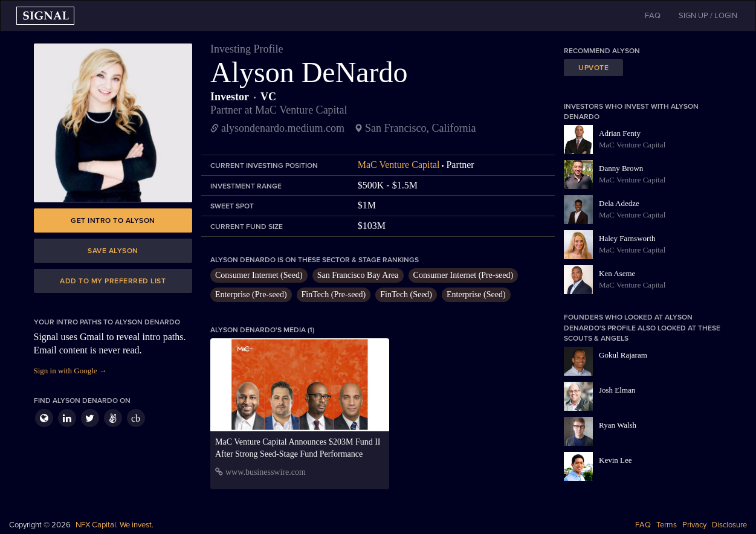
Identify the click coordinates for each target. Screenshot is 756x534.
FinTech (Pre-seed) (334, 294)
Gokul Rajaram (623, 355)
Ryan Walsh (618, 425)
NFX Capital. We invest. (115, 525)
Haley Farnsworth (627, 238)
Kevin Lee (615, 460)
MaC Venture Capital (399, 165)
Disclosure (729, 525)
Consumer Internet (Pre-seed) (464, 275)
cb (136, 418)
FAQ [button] (653, 16)
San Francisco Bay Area (358, 275)
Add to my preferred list (113, 281)
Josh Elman (617, 390)
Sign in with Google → (70, 371)
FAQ (643, 525)
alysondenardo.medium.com (283, 128)
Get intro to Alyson (113, 220)
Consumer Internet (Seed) (259, 275)
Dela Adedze (619, 203)
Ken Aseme (617, 273)
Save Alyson (113, 251)
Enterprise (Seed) (476, 294)
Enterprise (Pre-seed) (251, 294)
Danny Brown (621, 168)
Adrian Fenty (620, 133)
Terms (667, 525)
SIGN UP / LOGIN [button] (708, 16)
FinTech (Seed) (406, 294)
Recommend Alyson (602, 51)
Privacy (694, 525)
